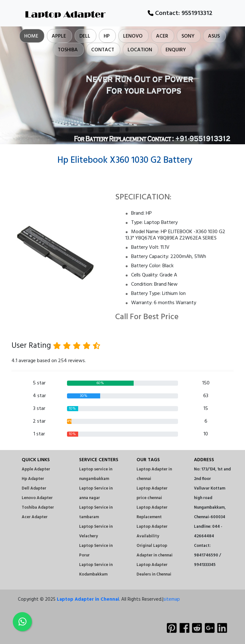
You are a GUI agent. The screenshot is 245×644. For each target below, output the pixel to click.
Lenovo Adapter (37, 498)
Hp (107, 36)
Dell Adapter (34, 488)
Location (140, 50)
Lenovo (133, 36)
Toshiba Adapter (38, 508)
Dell (85, 36)
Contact (103, 50)
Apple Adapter (36, 469)
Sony (188, 36)
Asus (214, 36)
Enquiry (176, 50)
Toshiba (68, 50)
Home (31, 36)
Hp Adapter (33, 479)
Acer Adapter (35, 517)
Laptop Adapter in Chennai (88, 599)
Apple (59, 36)
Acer (162, 36)
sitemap (172, 599)
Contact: (180, 13)
